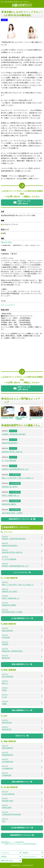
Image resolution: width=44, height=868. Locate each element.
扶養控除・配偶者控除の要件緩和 (14, 434)
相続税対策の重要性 (9, 504)
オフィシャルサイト (8, 305)
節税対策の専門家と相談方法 (12, 452)
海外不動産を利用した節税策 (12, 513)
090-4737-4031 (6, 242)
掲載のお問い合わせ (7, 861)
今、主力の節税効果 (9, 461)
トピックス (13, 431)
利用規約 (4, 856)
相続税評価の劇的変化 (10, 443)
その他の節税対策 (15, 475)
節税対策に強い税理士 (10, 487)
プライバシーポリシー (30, 856)
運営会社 (26, 853)
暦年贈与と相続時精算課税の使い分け (15, 469)
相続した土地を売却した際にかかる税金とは (18, 478)
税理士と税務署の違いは (11, 496)
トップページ (5, 853)
